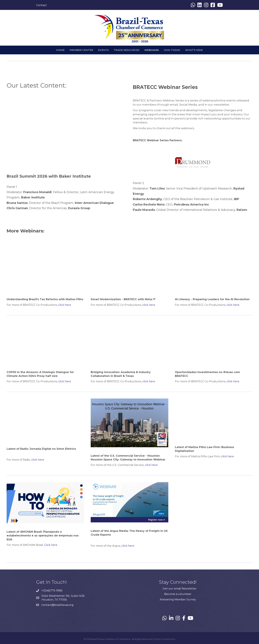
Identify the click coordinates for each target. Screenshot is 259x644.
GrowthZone (169, 639)
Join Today (172, 50)
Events (103, 50)
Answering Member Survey (178, 599)
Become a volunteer (178, 594)
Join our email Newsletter (180, 589)
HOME (60, 50)
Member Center (81, 50)
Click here (51, 545)
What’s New (194, 50)
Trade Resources (127, 50)
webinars (152, 50)
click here (65, 305)
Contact (41, 5)
